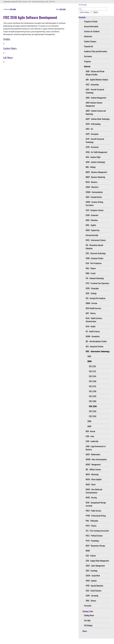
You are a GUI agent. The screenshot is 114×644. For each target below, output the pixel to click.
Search (95, 12)
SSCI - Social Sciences (94, 591)
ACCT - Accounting (92, 84)
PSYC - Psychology (92, 541)
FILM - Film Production (94, 263)
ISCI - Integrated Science (95, 346)
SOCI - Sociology (92, 571)
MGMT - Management (93, 464)
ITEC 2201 (92, 366)
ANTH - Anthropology (93, 124)
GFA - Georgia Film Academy (96, 298)
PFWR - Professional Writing (96, 516)
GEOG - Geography (92, 288)
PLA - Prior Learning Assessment (97, 531)
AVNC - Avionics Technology (95, 162)
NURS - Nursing (91, 497)
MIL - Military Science (93, 469)
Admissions (88, 36)
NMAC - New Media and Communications (94, 491)
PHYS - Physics (91, 526)
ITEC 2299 (93, 391)
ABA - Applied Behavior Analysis (97, 79)
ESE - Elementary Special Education (94, 247)
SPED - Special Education (94, 586)
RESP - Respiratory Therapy (95, 546)
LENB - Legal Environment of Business (96, 448)
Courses (25, 2)
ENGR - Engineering (93, 230)
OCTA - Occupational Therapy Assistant (96, 504)
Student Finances (90, 41)
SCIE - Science (91, 556)
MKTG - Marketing (92, 474)
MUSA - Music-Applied (94, 479)
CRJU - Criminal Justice (94, 197)
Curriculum (88, 56)
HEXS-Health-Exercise (93, 308)
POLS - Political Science (94, 536)
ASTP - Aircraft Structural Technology (95, 140)
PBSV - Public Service (93, 511)
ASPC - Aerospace (92, 134)
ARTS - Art (89, 129)
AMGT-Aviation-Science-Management (94, 104)
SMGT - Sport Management (95, 566)
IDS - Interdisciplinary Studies (96, 341)
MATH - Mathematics (93, 454)
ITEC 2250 (93, 411)
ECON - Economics (92, 215)
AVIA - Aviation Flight (93, 157)
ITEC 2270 (92, 386)
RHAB (88, 551)
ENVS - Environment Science (96, 240)
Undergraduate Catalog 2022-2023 (12, 2)
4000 (89, 426)
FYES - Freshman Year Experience (97, 283)
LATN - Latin (90, 436)
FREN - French (91, 273)
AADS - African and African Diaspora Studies (95, 73)
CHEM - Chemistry (92, 187)
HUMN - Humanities (93, 336)
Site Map (87, 620)
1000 (89, 356)
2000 (47, 2)
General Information (91, 26)
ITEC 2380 (93, 401)
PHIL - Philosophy (92, 521)
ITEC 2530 (93, 416)
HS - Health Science (93, 331)
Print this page (83, 5)
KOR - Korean (90, 431)
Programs (88, 61)
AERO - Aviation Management (96, 98)
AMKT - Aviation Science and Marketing (96, 112)
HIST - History (91, 313)
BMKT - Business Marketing (95, 177)
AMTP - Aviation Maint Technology (98, 119)
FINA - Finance (91, 268)
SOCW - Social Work (93, 576)
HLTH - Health (91, 326)
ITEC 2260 (93, 381)
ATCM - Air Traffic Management (96, 152)
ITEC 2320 (93, 396)
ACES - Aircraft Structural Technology (95, 91)
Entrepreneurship (92, 235)
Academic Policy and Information (96, 51)
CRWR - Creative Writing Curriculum (94, 204)
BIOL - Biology (91, 167)
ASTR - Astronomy (92, 147)
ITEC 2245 (93, 376)
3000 (89, 421)
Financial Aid (88, 46)
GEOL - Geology (91, 293)
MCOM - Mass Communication (96, 459)
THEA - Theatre (91, 601)
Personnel (88, 606)
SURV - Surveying (92, 596)
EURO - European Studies (95, 258)
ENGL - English (91, 225)
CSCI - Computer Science (95, 210)
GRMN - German (91, 303)
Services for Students (92, 31)
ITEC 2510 (93, 406)
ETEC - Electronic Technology (96, 253)
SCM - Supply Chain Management (97, 561)
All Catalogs (88, 625)
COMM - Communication (94, 192)
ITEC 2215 (92, 371)
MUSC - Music (91, 484)
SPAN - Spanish (91, 581)
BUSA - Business (92, 182)
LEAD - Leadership (92, 441)
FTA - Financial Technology (95, 278)
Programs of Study (91, 21)
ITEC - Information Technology (36, 2)
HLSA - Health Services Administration (94, 320)
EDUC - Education (92, 220)
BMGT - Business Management (96, 172)
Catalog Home (89, 615)
